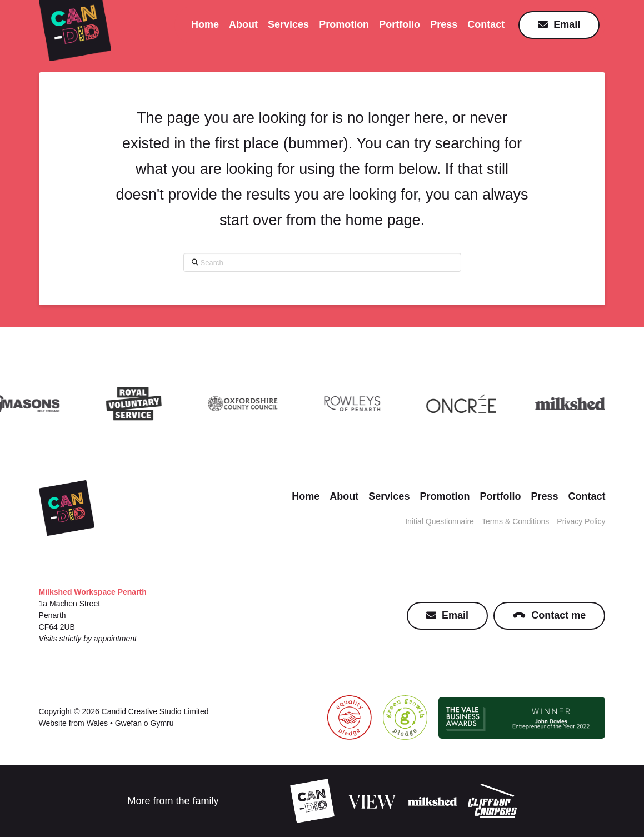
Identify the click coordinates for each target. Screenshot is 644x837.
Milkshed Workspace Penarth (93, 592)
